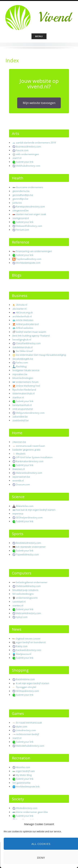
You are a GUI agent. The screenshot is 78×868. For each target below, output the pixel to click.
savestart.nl (19, 602)
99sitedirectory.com (27, 808)
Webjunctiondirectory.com (30, 413)
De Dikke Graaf (24, 351)
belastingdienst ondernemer (32, 582)
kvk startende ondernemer (31, 547)
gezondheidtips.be (23, 195)
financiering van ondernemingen (34, 251)
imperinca (18, 514)
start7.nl (17, 158)
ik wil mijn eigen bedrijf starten (33, 683)
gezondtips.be (20, 199)
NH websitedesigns (23, 594)
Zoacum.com (23, 484)
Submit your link (25, 162)
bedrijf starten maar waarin (31, 332)
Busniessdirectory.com (28, 147)
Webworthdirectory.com (29, 226)
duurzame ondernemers (29, 187)
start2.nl (17, 738)
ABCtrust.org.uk (24, 312)
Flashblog (21, 366)
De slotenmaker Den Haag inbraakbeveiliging (41, 355)
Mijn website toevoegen (39, 103)
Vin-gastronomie (22, 783)
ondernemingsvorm (27, 598)
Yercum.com (23, 230)
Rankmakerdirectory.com (30, 461)
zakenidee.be (20, 417)
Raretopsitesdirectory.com (30, 206)
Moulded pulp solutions (25, 590)
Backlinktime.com (25, 679)
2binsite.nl (22, 305)
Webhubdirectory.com (28, 166)
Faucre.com (22, 150)
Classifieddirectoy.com (28, 343)
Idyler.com (22, 727)
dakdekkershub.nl (23, 347)
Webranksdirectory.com (29, 473)
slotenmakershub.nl (24, 393)
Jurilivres (17, 203)
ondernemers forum (27, 382)
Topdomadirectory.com (29, 259)
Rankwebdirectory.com (29, 650)
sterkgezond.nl (21, 218)
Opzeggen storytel (26, 687)
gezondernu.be (21, 191)
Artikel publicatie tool (27, 324)
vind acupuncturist (23, 409)
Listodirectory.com (26, 730)
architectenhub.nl (22, 316)
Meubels (21, 454)
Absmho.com (23, 767)
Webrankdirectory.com (28, 613)
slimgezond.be (21, 210)
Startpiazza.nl (24, 654)
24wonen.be (19, 442)
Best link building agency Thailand (31, 336)
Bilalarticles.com (25, 506)
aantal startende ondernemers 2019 (36, 143)
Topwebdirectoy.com (27, 554)
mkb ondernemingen (27, 154)
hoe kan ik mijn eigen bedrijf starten (36, 510)
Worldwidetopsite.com (28, 263)
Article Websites (25, 320)
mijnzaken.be (20, 374)
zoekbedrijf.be (21, 420)
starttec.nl (18, 605)
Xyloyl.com (22, 617)
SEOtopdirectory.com (27, 691)
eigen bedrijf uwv (25, 771)
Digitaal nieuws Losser (28, 639)
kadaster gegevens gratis (27, 450)
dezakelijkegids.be (23, 359)
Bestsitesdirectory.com (28, 543)
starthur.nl (18, 397)
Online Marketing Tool (28, 386)
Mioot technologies (23, 378)
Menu (39, 36)
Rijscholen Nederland (24, 390)
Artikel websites (25, 328)
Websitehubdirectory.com (30, 746)
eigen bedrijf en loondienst (31, 642)
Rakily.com (22, 646)
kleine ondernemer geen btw (32, 812)
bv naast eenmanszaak (29, 723)
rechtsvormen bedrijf (28, 734)
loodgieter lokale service (26, 370)
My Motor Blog (24, 775)
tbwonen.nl (19, 469)
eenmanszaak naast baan (30, 446)
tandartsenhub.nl (22, 405)
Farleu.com (22, 363)
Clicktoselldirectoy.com (28, 586)
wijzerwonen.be (21, 477)
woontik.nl (18, 481)
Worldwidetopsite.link (28, 786)
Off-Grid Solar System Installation (34, 457)
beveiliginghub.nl (22, 340)
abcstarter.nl (19, 309)
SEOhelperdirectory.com (29, 517)
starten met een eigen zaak (31, 214)
